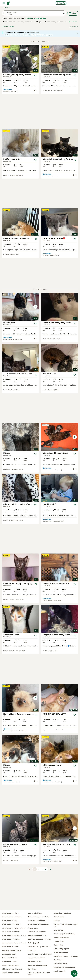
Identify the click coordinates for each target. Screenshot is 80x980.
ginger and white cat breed (64, 967)
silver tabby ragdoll (61, 949)
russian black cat (34, 962)
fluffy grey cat (33, 943)
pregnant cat (33, 928)
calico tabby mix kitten (11, 965)
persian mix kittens (9, 958)
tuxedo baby (59, 917)
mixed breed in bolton (10, 913)
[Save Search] (74, 973)
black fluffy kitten (61, 952)
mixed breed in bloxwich (11, 924)
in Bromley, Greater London (35, 18)
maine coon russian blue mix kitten (39, 974)
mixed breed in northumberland (14, 935)
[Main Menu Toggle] (4, 3)
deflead (57, 921)
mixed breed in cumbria (11, 932)
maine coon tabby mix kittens (39, 947)
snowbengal (59, 930)
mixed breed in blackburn (11, 917)
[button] (20, 59)
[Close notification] (77, 33)
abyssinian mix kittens (10, 973)
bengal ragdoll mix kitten (37, 935)
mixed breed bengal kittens (38, 924)
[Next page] (50, 780)
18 (45, 780)
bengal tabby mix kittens (11, 950)
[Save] (35, 75)
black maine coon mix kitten (39, 917)
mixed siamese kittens (36, 958)
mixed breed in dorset (10, 947)
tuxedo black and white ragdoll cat (66, 925)
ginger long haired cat (62, 913)
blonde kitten (59, 941)
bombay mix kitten (9, 954)
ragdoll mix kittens (61, 938)
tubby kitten (59, 945)
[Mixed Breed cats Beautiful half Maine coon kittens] (60, 739)
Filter (73, 13)
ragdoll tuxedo (60, 971)
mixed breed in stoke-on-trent (13, 928)
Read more (73, 22)
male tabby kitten (61, 964)
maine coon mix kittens (37, 921)
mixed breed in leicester (11, 939)
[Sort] (74, 27)
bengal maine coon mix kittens (40, 954)
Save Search (8, 27)
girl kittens (32, 969)
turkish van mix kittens (37, 932)
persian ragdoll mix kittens (64, 934)
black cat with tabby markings (39, 939)
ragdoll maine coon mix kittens (66, 956)
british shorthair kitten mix (12, 969)
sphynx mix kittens (35, 913)
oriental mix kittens (9, 962)
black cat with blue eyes (37, 965)
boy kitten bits (59, 960)
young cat (31, 950)
